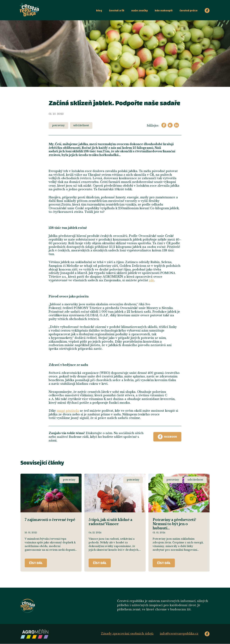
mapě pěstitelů (68, 411)
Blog (99, 11)
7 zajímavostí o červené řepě (50, 520)
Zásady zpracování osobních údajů (127, 633)
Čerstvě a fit (117, 11)
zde (152, 280)
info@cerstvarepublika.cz (179, 633)
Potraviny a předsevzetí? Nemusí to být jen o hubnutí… (174, 524)
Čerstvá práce (189, 11)
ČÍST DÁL (36, 563)
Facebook (167, 437)
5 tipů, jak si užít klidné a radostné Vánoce (110, 522)
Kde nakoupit (164, 11)
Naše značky (140, 11)
